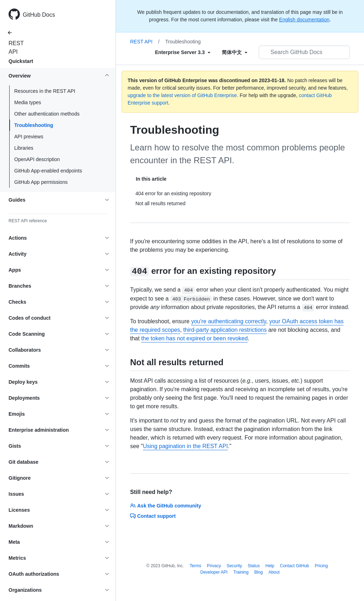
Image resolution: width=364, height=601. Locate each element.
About (274, 572)
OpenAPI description (37, 159)
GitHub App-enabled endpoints (48, 171)
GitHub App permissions (41, 182)
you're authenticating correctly (229, 321)
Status (254, 566)
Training (241, 572)
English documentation (304, 20)
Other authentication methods (47, 114)
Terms (195, 566)
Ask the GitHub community (166, 506)
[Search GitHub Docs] (304, 52)
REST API (14, 47)
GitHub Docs (39, 15)
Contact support (153, 516)
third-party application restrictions (225, 330)
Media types (28, 102)
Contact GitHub (294, 566)
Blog (258, 572)
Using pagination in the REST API (185, 446)
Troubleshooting (34, 125)
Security (234, 566)
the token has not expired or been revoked (194, 338)
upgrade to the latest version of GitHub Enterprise (182, 95)
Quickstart (21, 61)
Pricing (322, 566)
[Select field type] (183, 52)
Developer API (214, 572)
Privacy (214, 566)
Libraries (24, 148)
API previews (29, 137)
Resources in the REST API (45, 91)
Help (270, 566)
